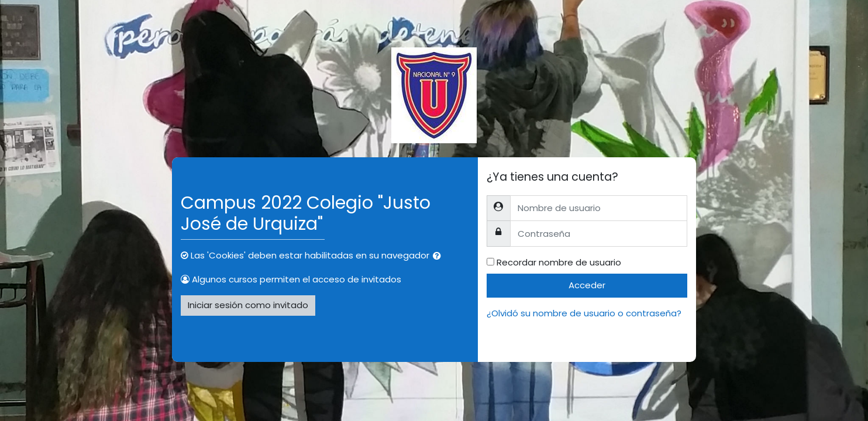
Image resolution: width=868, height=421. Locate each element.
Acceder (587, 285)
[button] (439, 256)
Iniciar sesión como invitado (248, 305)
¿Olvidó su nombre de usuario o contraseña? (584, 313)
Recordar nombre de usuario (559, 262)
